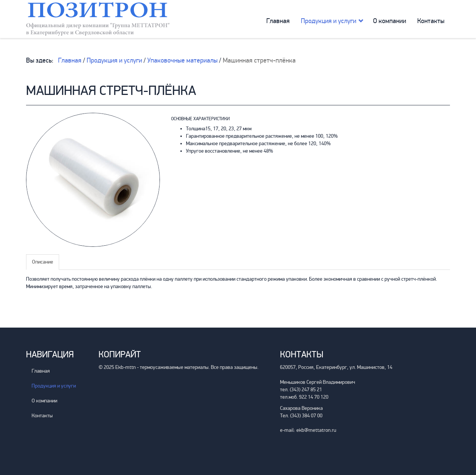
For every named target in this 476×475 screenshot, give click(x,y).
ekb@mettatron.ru (316, 430)
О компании (390, 21)
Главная (278, 21)
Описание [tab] (43, 262)
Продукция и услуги (329, 21)
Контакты (431, 21)
